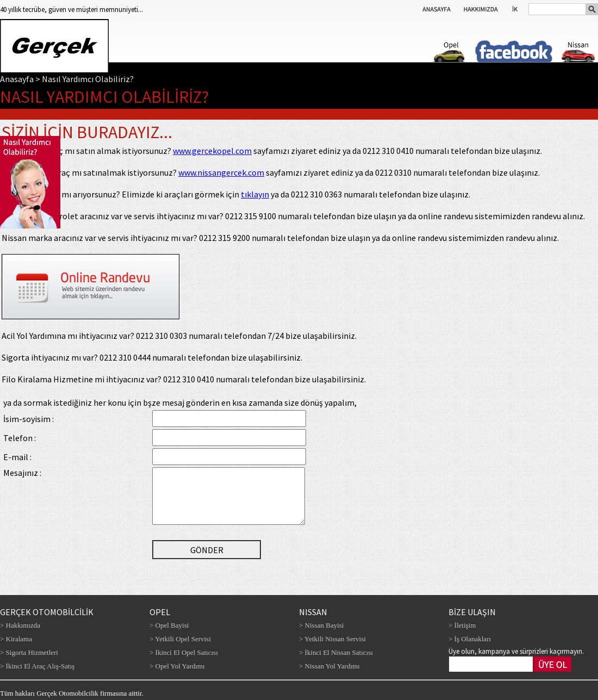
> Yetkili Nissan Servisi (332, 639)
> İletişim (462, 625)
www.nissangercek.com (221, 172)
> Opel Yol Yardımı (177, 666)
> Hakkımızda (20, 625)
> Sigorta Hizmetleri (29, 652)
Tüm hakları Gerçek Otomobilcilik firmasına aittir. (72, 693)
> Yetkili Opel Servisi (180, 639)
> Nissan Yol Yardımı (329, 666)
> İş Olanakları (470, 639)
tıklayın (255, 194)
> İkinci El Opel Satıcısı (184, 652)
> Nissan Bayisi (321, 625)
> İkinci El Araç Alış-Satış (37, 666)
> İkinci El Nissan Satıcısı (336, 652)
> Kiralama (16, 639)
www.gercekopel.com (212, 151)
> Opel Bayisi (169, 625)
